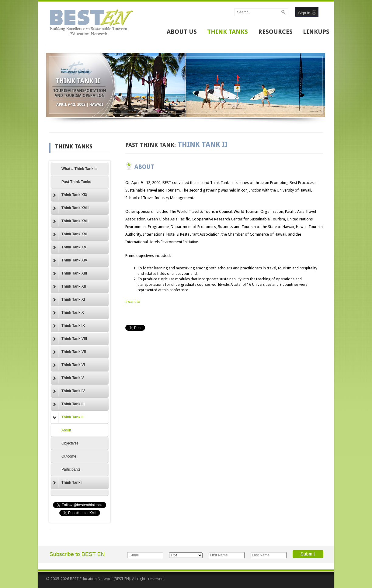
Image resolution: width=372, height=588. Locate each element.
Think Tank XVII (71, 221)
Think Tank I (68, 483)
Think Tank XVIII (71, 208)
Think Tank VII (69, 352)
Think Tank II (68, 417)
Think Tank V (68, 378)
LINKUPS (316, 32)
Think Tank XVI (70, 234)
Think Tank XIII (70, 274)
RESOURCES (275, 32)
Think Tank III (69, 404)
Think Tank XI (69, 300)
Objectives (70, 443)
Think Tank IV (69, 391)
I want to (133, 302)
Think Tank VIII (70, 339)
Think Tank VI (69, 365)
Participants (71, 469)
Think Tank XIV (70, 261)
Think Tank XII (69, 287)
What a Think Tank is (79, 169)
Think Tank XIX (70, 195)
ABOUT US (182, 32)
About (66, 430)
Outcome (69, 456)
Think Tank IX (69, 326)
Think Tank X (68, 313)
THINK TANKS (228, 32)
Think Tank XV (70, 247)
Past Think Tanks (76, 182)
